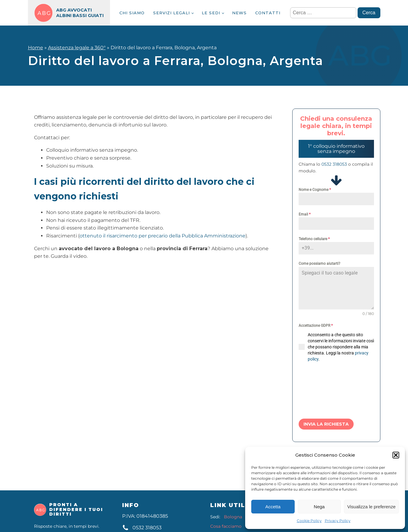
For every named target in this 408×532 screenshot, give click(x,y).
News (239, 13)
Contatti (268, 13)
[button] (396, 455)
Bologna (233, 517)
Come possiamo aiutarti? (319, 264)
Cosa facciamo (226, 526)
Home (36, 48)
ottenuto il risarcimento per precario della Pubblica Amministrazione (163, 236)
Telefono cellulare (314, 239)
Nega (319, 507)
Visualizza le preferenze (371, 507)
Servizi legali (171, 13)
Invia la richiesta (326, 424)
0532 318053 (334, 164)
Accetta (273, 507)
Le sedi (211, 13)
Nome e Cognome (315, 190)
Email (305, 214)
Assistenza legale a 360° (77, 48)
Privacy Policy (338, 521)
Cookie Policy (309, 521)
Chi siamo (132, 13)
